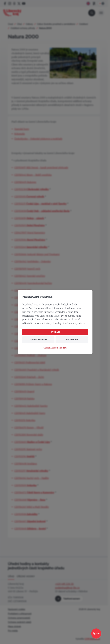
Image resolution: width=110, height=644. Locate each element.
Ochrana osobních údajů (55, 348)
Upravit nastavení (38, 340)
